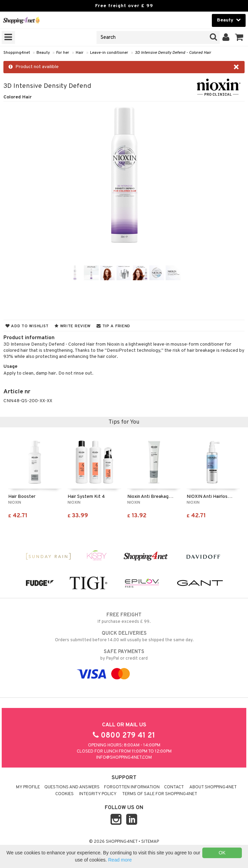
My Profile (28, 787)
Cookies (64, 794)
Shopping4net (17, 53)
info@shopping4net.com (124, 758)
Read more (120, 860)
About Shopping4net (213, 787)
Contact (174, 787)
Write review (73, 326)
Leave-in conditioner (109, 53)
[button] (239, 37)
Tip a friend (113, 326)
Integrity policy (98, 794)
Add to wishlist (27, 326)
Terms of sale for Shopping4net (160, 794)
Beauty (43, 53)
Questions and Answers (72, 787)
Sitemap (150, 842)
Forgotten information (132, 787)
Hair (80, 53)
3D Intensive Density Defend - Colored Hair (173, 53)
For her (63, 53)
